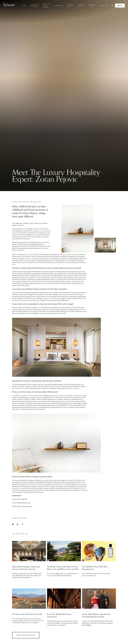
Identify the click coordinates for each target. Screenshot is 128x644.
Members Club (92, 5)
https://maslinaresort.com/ (25, 506)
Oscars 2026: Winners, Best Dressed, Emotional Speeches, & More (96, 616)
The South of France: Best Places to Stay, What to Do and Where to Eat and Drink (63, 568)
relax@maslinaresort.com (23, 503)
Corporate (59, 5)
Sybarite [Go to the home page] (9, 5)
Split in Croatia (36, 276)
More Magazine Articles (26, 635)
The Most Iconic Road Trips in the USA (27, 614)
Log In (120, 6)
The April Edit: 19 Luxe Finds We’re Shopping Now (95, 568)
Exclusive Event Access (47, 5)
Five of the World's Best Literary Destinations (59, 616)
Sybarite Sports (81, 5)
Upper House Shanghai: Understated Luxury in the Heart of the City (26, 568)
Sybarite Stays (71, 5)
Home (24, 5)
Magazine (104, 5)
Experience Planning (35, 5)
